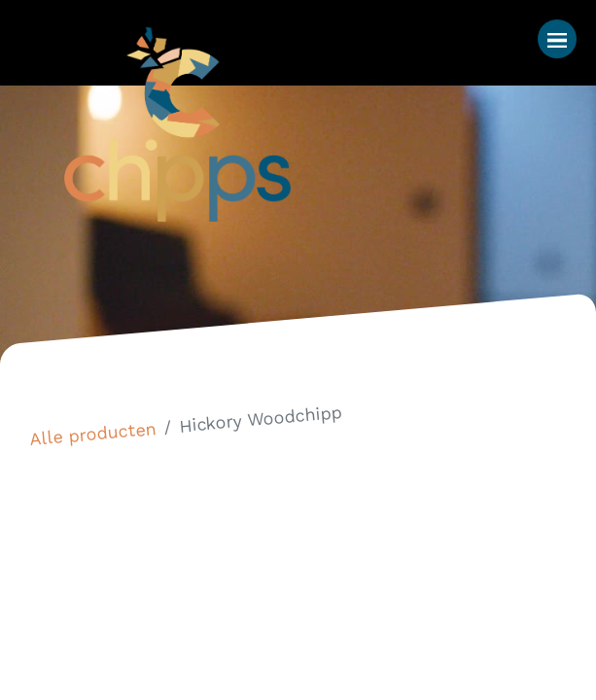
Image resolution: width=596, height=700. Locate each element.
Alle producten (93, 434)
